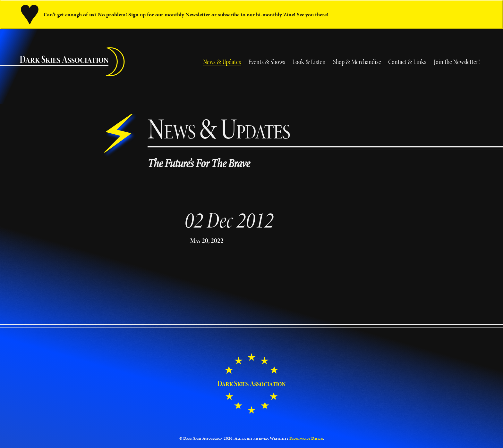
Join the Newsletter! (457, 62)
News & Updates (222, 62)
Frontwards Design (306, 438)
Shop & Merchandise (357, 62)
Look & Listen (309, 62)
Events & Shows (267, 62)
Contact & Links (407, 62)
